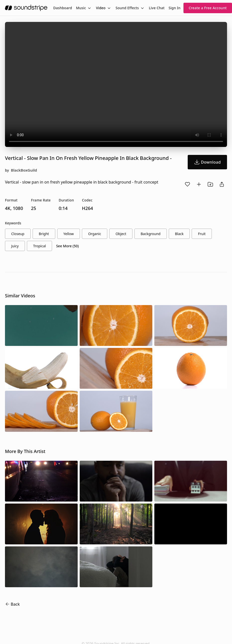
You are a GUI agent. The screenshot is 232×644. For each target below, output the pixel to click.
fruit (202, 234)
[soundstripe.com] (26, 8)
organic (95, 234)
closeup (18, 234)
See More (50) (67, 246)
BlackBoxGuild (24, 170)
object (121, 234)
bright (44, 234)
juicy (15, 246)
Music (81, 8)
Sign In (174, 8)
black (179, 234)
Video (101, 8)
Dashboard (63, 8)
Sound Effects (127, 8)
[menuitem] (63, 8)
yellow (69, 234)
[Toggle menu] (89, 8)
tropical (39, 246)
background (151, 234)
